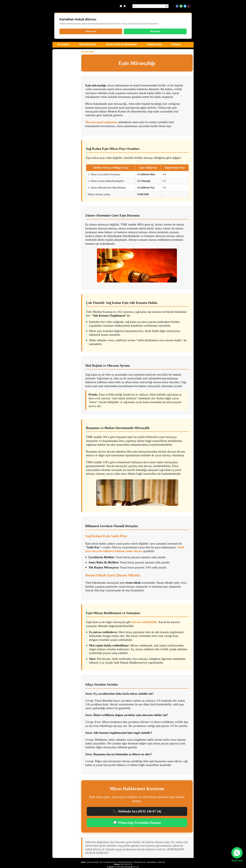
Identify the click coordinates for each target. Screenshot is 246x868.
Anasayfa (63, 44)
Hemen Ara (91, 31)
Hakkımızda (154, 44)
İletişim (176, 44)
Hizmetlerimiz (88, 44)
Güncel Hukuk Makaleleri (122, 44)
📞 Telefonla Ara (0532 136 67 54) (137, 811)
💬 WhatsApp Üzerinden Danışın (137, 823)
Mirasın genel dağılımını (102, 122)
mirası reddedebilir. (145, 622)
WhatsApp (155, 31)
